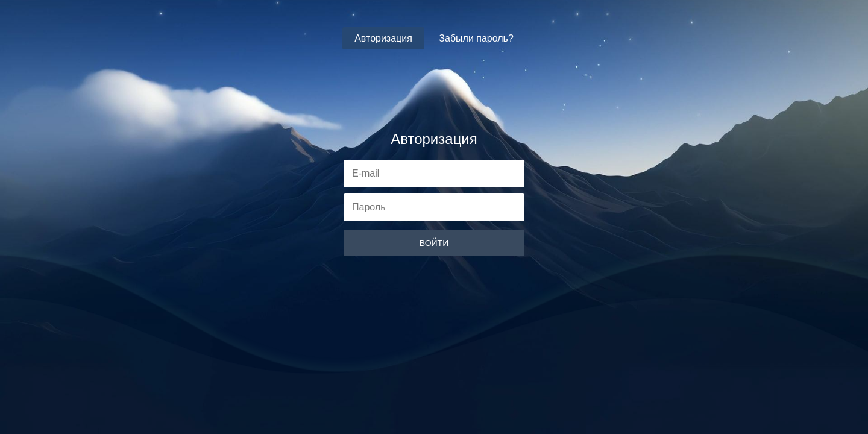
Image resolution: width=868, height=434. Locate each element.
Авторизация (383, 38)
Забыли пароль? (476, 38)
